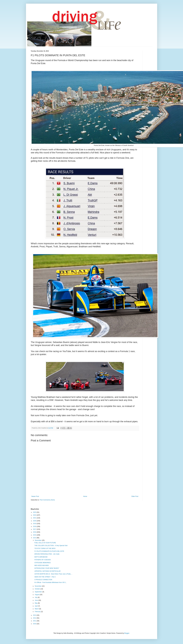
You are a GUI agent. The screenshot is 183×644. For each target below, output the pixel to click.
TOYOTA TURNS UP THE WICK (45, 548)
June (36, 600)
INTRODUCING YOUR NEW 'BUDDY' (47, 568)
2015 (35, 535)
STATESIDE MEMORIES (43, 563)
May (36, 603)
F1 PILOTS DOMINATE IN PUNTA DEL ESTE (49, 551)
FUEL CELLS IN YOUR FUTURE (45, 543)
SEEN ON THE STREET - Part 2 (45, 577)
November (38, 586)
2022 (35, 515)
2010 (35, 624)
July (36, 597)
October (38, 589)
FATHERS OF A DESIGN (43, 560)
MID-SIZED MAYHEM (41, 565)
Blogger (127, 633)
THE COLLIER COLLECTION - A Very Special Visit (51, 546)
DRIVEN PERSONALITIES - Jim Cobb (47, 554)
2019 (35, 524)
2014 (35, 538)
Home (85, 496)
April (36, 606)
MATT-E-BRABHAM (41, 557)
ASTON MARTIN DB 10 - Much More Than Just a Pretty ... (53, 574)
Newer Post (35, 496)
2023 (35, 512)
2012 (35, 618)
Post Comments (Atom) (47, 500)
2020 (35, 521)
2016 (35, 532)
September (38, 592)
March (37, 609)
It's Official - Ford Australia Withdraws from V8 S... (50, 582)
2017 (35, 529)
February (38, 612)
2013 (35, 615)
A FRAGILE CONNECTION (43, 580)
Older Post (135, 496)
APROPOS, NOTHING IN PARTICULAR (47, 571)
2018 (35, 526)
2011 (35, 621)
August (37, 595)
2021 (35, 518)
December (38, 540)
